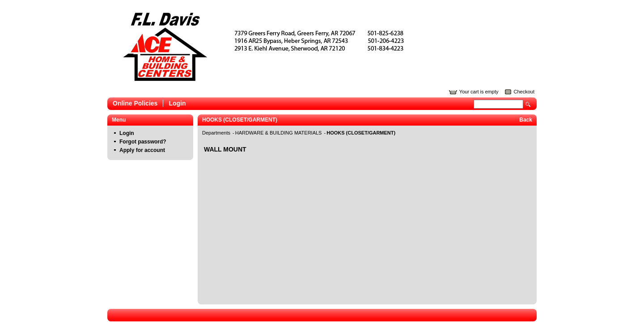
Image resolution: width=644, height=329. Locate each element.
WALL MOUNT (225, 149)
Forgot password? (143, 142)
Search (528, 104)
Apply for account (142, 150)
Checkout (524, 92)
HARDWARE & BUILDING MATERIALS (279, 133)
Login (177, 103)
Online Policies (135, 103)
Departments (217, 133)
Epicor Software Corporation (276, 46)
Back (526, 120)
